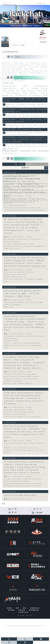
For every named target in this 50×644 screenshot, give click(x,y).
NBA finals (9, 307)
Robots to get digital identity (18, 384)
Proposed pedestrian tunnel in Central (23, 486)
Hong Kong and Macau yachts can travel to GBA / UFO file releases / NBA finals (23, 294)
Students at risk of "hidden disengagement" (25, 246)
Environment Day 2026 (15, 205)
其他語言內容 (24, 612)
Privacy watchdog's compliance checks (23, 479)
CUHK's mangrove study (15, 275)
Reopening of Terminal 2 (16, 415)
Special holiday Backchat (20, 495)
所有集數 (5, 46)
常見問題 (12, 610)
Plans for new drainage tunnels (19, 412)
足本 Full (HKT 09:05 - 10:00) (18, 237)
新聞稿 (10, 608)
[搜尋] (44, 3)
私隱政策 (22, 610)
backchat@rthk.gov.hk (17, 75)
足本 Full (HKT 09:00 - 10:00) (18, 300)
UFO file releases (12, 305)
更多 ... (4, 504)
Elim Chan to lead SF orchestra (19, 272)
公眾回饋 (39, 513)
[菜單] (48, 3)
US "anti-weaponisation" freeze (19, 244)
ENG (38, 3)
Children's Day (11, 341)
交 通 (14, 509)
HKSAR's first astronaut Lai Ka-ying (21, 448)
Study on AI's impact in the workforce (22, 417)
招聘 (18, 608)
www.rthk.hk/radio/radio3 (13, 81)
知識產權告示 (35, 608)
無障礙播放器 (34, 610)
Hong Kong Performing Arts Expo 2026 (23, 484)
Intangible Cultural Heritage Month (21, 374)
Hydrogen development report (18, 410)
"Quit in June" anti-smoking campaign (22, 343)
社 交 (39, 509)
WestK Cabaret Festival (15, 277)
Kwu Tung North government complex (22, 377)
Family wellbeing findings (16, 481)
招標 (25, 608)
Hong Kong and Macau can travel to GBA (23, 302)
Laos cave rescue (12, 249)
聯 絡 (14, 512)
